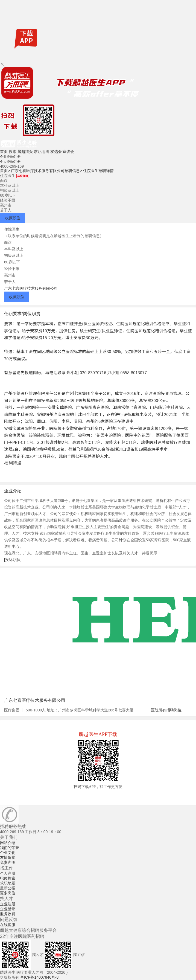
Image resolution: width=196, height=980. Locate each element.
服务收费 (8, 914)
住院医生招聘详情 (98, 171)
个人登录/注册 (10, 162)
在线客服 (8, 925)
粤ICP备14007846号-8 (39, 977)
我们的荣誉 (10, 848)
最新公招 (8, 888)
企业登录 (8, 909)
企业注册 (8, 904)
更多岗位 (8, 893)
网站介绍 (8, 843)
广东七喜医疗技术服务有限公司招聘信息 (46, 171)
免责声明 (8, 862)
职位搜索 (8, 878)
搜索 (13, 152)
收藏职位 (13, 218)
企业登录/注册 (10, 157)
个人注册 (8, 873)
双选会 (56, 152)
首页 (4, 152)
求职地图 (42, 152)
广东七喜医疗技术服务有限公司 (31, 288)
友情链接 (8, 857)
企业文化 (8, 853)
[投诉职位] (13, 560)
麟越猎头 (25, 152)
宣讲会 (68, 152)
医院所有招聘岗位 (166, 710)
